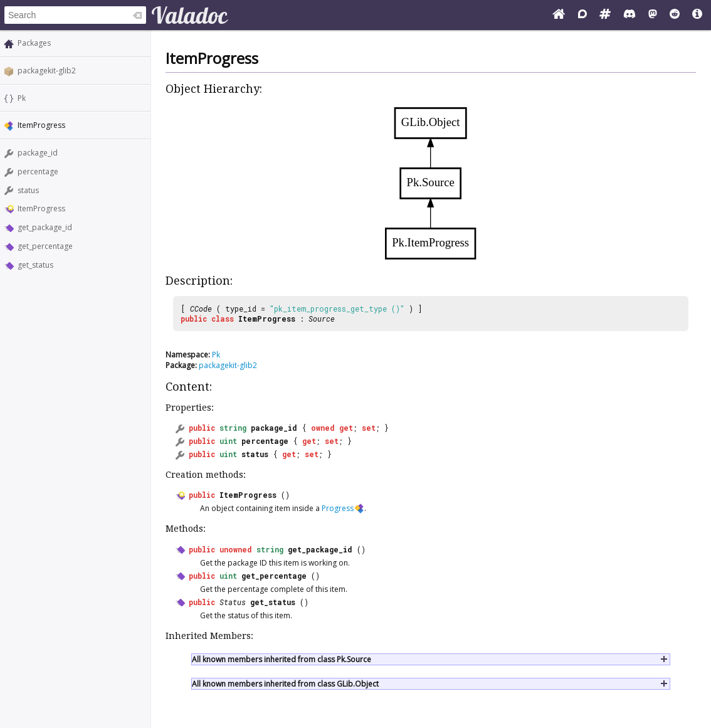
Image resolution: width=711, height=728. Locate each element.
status (28, 190)
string (233, 428)
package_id (38, 153)
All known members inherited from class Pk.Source (282, 659)
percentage (38, 171)
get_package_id (45, 227)
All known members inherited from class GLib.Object (285, 684)
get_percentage (45, 246)
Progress (338, 508)
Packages (34, 43)
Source (322, 319)
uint (228, 441)
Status (233, 602)
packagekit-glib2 (47, 71)
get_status (35, 265)
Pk (22, 98)
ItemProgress (41, 208)
